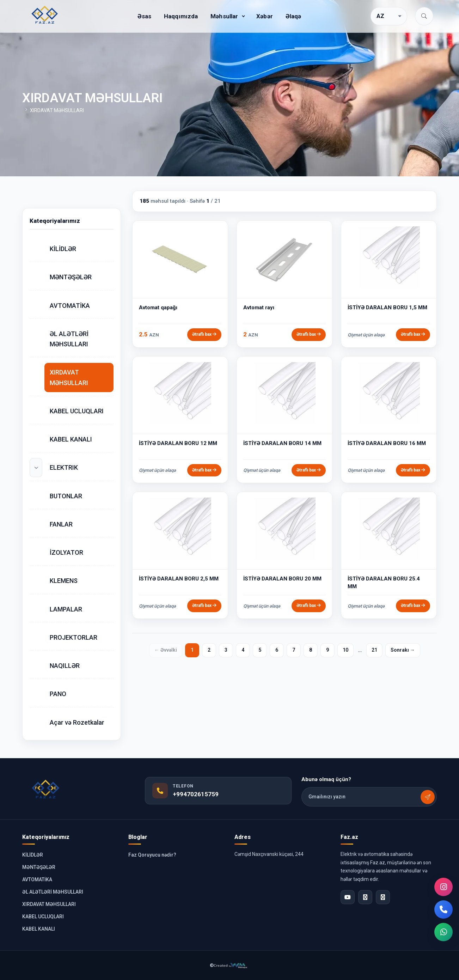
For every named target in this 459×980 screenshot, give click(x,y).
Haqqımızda (181, 16)
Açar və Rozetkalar (77, 722)
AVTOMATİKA (70, 306)
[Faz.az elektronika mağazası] (45, 15)
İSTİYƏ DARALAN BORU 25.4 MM (384, 583)
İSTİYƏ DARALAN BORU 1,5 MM (387, 308)
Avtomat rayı (259, 308)
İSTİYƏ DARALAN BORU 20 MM (282, 579)
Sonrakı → (403, 650)
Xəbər (265, 16)
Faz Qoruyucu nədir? (152, 855)
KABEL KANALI (71, 439)
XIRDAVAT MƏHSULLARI (69, 377)
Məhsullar (224, 16)
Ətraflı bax (204, 334)
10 (345, 650)
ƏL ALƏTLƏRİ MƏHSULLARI (69, 339)
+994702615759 (196, 794)
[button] (424, 16)
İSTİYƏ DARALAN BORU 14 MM (282, 443)
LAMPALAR (66, 609)
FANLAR (61, 524)
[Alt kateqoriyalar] (36, 467)
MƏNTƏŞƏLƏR (71, 277)
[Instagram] (443, 887)
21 (374, 650)
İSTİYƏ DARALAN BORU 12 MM (178, 443)
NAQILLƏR (65, 666)
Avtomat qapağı (158, 308)
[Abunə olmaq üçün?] (428, 797)
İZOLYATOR (66, 552)
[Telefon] (443, 909)
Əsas (145, 16)
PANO (58, 694)
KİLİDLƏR (63, 249)
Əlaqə (293, 16)
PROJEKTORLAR (74, 637)
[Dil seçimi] (389, 16)
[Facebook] (365, 897)
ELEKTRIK (64, 467)
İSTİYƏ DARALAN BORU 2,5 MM (179, 579)
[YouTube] (348, 897)
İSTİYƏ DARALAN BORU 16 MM (387, 443)
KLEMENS (64, 581)
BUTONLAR (66, 496)
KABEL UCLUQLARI (77, 411)
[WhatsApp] (443, 932)
